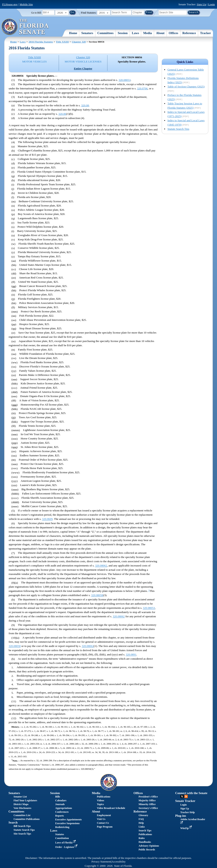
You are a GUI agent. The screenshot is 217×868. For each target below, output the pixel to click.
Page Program (105, 827)
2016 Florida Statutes (41, 42)
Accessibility (119, 862)
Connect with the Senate (191, 793)
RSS (186, 796)
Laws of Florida (66, 843)
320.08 (85, 105)
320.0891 (131, 655)
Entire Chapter (83, 69)
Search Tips (145, 831)
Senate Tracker (185, 801)
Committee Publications (27, 819)
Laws (135, 33)
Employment (104, 815)
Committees (105, 33)
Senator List (20, 797)
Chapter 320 (79, 42)
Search (13, 822)
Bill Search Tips (22, 826)
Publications (104, 797)
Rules (142, 838)
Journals (60, 804)
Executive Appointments (69, 820)
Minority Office (147, 804)
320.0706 (142, 88)
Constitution (62, 838)
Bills (58, 797)
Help (141, 823)
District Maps (21, 804)
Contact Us (103, 823)
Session (123, 33)
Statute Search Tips (178, 129)
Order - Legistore (67, 847)
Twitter (182, 796)
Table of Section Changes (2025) (186, 87)
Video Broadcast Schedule (111, 808)
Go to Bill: (36, 13)
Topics (100, 804)
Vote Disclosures (22, 808)
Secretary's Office (148, 808)
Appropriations (64, 808)
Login (211, 4)
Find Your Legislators (25, 800)
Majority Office (147, 800)
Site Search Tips (22, 834)
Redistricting (62, 827)
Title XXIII (62, 42)
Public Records (147, 850)
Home (73, 33)
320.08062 (101, 566)
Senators (87, 33)
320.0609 (47, 519)
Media (148, 33)
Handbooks (145, 842)
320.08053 (124, 80)
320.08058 (97, 595)
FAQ (141, 819)
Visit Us (101, 819)
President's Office (148, 797)
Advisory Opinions (149, 846)
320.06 (62, 114)
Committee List (22, 815)
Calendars (61, 800)
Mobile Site (26, 4)
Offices (173, 33)
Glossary (143, 815)
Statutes (60, 834)
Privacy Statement (101, 862)
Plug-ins (181, 816)
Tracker (205, 33)
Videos (100, 800)
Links (142, 827)
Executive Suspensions (67, 823)
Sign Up (202, 4)
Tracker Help (188, 812)
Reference (189, 33)
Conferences (62, 812)
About (160, 33)
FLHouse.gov (10, 4)
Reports (60, 816)
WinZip (187, 828)
